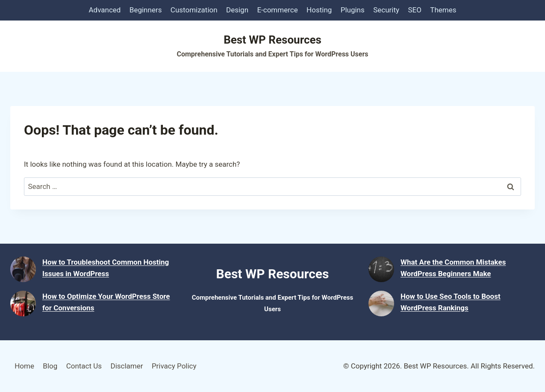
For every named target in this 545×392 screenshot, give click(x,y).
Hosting (319, 10)
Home (24, 366)
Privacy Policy (174, 366)
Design (237, 10)
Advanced (105, 10)
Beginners (146, 10)
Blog (50, 366)
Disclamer (127, 366)
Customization (194, 10)
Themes (443, 10)
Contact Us (84, 366)
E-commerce (277, 10)
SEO (414, 10)
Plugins (353, 10)
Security (386, 10)
